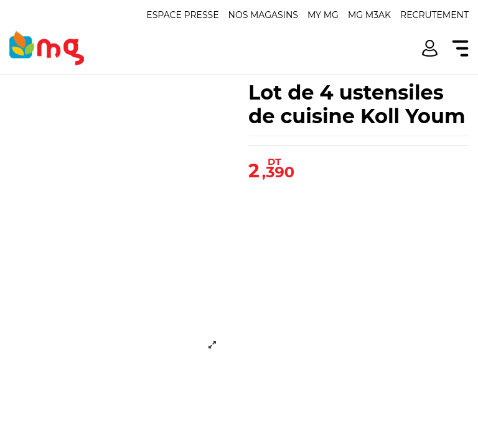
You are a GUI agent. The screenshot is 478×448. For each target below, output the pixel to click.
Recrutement (434, 15)
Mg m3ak (369, 15)
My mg (323, 15)
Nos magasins (263, 15)
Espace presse (182, 15)
